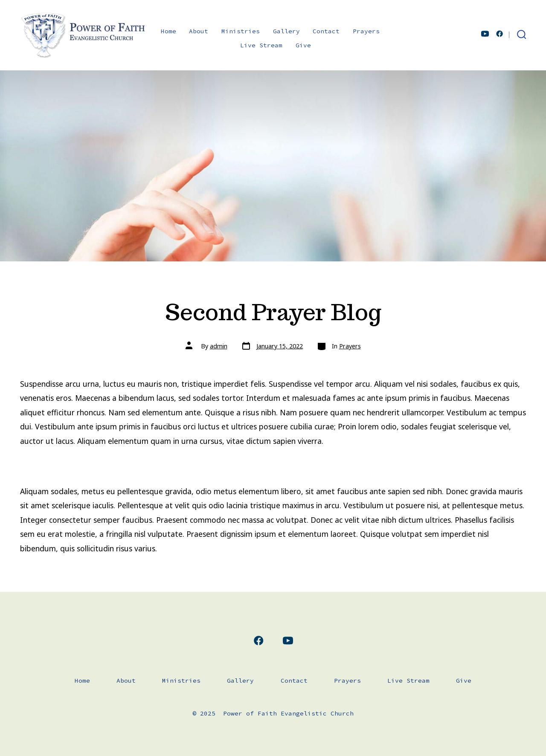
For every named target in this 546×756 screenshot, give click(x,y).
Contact (326, 31)
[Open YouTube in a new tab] (485, 34)
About (199, 31)
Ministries (241, 31)
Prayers (366, 31)
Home (168, 31)
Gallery (286, 31)
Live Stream (261, 45)
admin (219, 346)
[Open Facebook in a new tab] (500, 34)
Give (303, 45)
